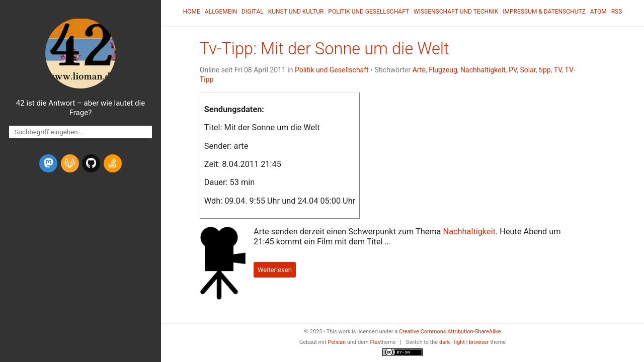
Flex (375, 342)
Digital (252, 12)
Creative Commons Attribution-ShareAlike (450, 332)
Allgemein (221, 12)
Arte (419, 70)
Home (192, 12)
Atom (598, 12)
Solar (528, 70)
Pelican (337, 342)
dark (445, 342)
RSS (617, 12)
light (460, 342)
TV (558, 70)
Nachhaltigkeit (483, 70)
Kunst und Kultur (296, 12)
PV (513, 70)
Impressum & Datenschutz (544, 12)
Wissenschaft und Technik (456, 12)
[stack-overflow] (113, 163)
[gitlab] (70, 163)
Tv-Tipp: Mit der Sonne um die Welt (325, 49)
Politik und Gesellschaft (369, 12)
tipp (545, 70)
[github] (91, 163)
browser (479, 342)
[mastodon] (48, 163)
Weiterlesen (275, 270)
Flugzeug (443, 70)
